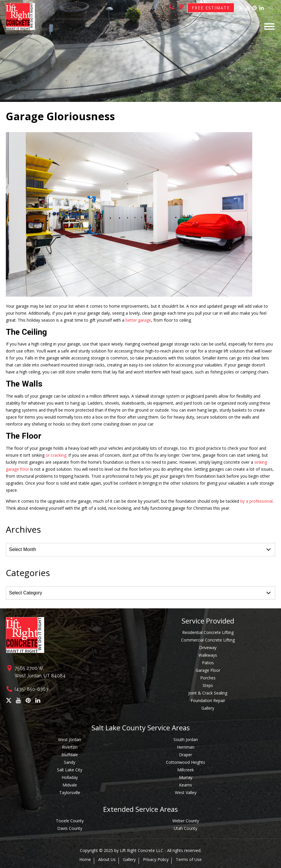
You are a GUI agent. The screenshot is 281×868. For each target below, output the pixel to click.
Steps (208, 685)
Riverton (70, 747)
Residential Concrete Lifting (208, 632)
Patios (208, 663)
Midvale (70, 785)
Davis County (70, 828)
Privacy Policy (156, 860)
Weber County (186, 821)
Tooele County (70, 821)
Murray (186, 777)
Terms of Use (189, 860)
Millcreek (186, 770)
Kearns (186, 785)
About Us (107, 860)
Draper (186, 755)
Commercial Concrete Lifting (208, 640)
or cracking (56, 455)
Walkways (208, 655)
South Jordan (186, 739)
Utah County (186, 828)
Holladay (70, 777)
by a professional (256, 501)
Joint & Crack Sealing (208, 693)
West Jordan (70, 739)
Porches (208, 678)
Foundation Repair (208, 700)
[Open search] (271, 8)
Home (85, 860)
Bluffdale (70, 755)
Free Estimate (211, 8)
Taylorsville (70, 792)
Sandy (70, 762)
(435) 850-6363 (31, 689)
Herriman (186, 747)
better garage (138, 320)
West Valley (186, 792)
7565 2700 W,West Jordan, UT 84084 (40, 672)
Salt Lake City (70, 770)
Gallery (208, 708)
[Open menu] (269, 26)
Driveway (208, 648)
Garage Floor (208, 670)
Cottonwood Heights (186, 762)
